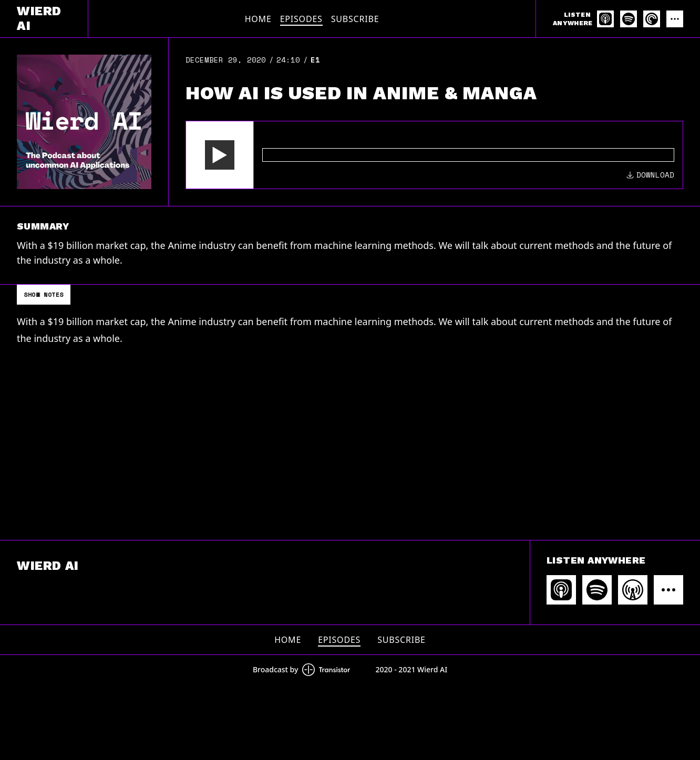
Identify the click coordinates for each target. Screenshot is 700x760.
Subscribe (355, 19)
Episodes (301, 19)
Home (258, 19)
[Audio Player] (434, 155)
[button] (220, 155)
